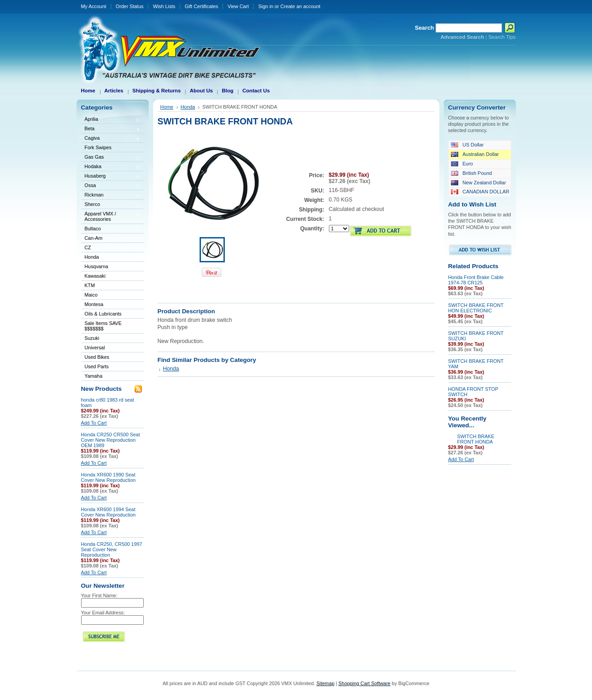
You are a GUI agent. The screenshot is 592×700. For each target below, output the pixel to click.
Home (167, 107)
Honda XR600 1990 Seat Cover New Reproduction (109, 477)
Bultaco (111, 229)
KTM (111, 286)
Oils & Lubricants (103, 314)
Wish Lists (164, 6)
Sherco (111, 205)
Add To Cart (94, 423)
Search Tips (502, 37)
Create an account (300, 6)
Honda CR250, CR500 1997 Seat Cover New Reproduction (112, 549)
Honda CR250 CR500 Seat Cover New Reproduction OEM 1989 (111, 440)
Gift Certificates (201, 6)
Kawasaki (111, 277)
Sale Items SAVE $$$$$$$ (103, 326)
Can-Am (111, 239)
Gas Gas (111, 158)
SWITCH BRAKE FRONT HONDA (476, 439)
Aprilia (111, 120)
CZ (111, 248)
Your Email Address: (103, 613)
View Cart (238, 6)
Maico (111, 295)
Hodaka (111, 167)
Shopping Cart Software (364, 683)
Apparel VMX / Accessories (111, 216)
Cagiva (111, 139)
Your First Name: (99, 595)
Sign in (266, 6)
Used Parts (97, 366)
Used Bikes (97, 357)
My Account (94, 6)
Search (425, 28)
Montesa (111, 305)
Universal (111, 348)
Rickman (111, 195)
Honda (111, 258)
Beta (111, 129)
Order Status (130, 6)
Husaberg (111, 176)
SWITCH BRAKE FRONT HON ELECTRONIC (476, 308)
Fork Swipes (98, 147)
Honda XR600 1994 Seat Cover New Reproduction (109, 512)
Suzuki (111, 339)
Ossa (111, 186)
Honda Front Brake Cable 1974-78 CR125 (476, 280)
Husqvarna (111, 267)
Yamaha (111, 377)
